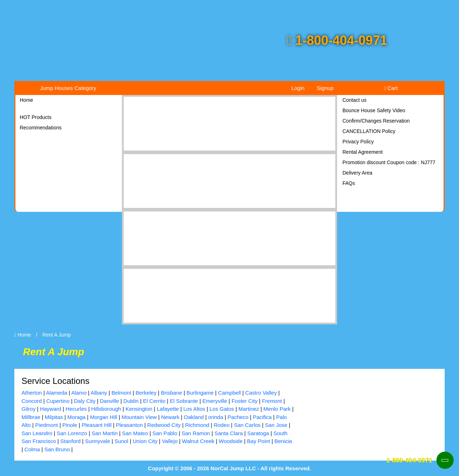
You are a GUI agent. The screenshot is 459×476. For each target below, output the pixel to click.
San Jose (276, 425)
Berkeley (146, 393)
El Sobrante (184, 401)
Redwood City (164, 425)
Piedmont (46, 425)
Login (298, 88)
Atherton (32, 393)
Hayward (50, 409)
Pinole (70, 425)
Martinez (249, 409)
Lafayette (168, 409)
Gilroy (29, 409)
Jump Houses (68, 88)
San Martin (105, 433)
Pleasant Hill (97, 425)
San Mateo (135, 433)
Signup (325, 88)
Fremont (272, 401)
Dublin (131, 401)
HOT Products (36, 117)
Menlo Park (277, 409)
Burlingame (200, 393)
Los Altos (194, 409)
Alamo (79, 393)
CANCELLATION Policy (369, 131)
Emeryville (215, 401)
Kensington (139, 409)
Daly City (85, 401)
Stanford (70, 441)
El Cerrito (154, 401)
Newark (170, 417)
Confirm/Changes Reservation (376, 121)
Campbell (229, 393)
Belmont (121, 393)
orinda (216, 417)
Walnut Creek (198, 441)
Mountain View (139, 417)
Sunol (121, 441)
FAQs (349, 183)
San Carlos (247, 425)
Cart (391, 88)
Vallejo (170, 441)
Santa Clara (229, 433)
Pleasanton (129, 425)
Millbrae (31, 417)
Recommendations (41, 128)
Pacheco (238, 417)
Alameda (56, 393)
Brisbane (172, 393)
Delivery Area (357, 173)
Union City (145, 441)
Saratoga (258, 433)
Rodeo (222, 425)
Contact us (354, 100)
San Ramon (196, 433)
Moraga (77, 417)
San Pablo (165, 433)
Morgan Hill (104, 417)
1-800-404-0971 (337, 40)
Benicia (283, 441)
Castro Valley (261, 393)
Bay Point (259, 441)
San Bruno (57, 449)
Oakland (194, 417)
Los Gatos (222, 409)
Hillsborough (106, 409)
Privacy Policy (358, 142)
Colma (32, 449)
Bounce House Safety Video (374, 110)
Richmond (197, 425)
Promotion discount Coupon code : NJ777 (389, 162)
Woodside (231, 441)
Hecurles (76, 409)
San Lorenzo (72, 433)
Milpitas (54, 417)
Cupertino (58, 401)
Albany (99, 393)
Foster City (245, 401)
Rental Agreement (363, 152)
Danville (109, 401)
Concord (32, 401)
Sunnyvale (98, 441)
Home (26, 100)
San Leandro (37, 433)
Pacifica (262, 417)
